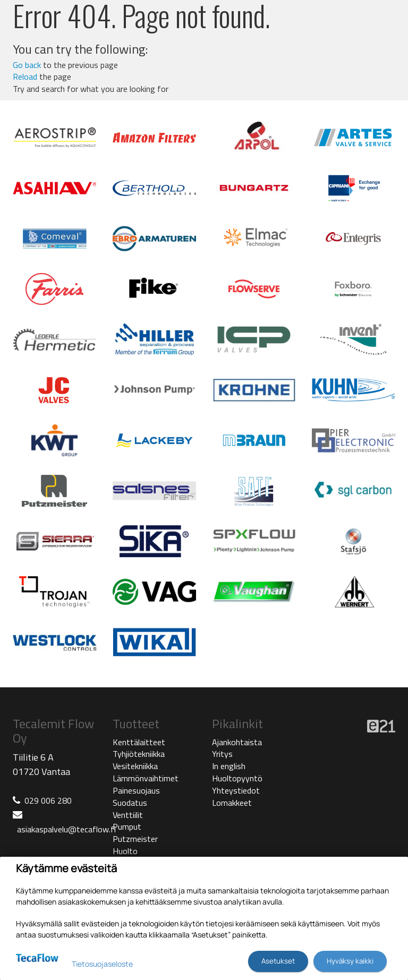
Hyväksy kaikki (350, 961)
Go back (27, 65)
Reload (25, 76)
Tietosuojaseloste (102, 964)
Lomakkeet (232, 803)
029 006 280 (48, 800)
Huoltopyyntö (237, 778)
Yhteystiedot (236, 790)
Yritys (222, 754)
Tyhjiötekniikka (139, 754)
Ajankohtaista (237, 742)
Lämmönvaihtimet (146, 778)
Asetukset (278, 961)
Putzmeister (135, 839)
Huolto (125, 851)
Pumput (127, 826)
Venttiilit (128, 815)
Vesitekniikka (135, 766)
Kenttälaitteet (139, 742)
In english (229, 766)
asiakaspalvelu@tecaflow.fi (66, 829)
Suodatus (130, 803)
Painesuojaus (136, 790)
